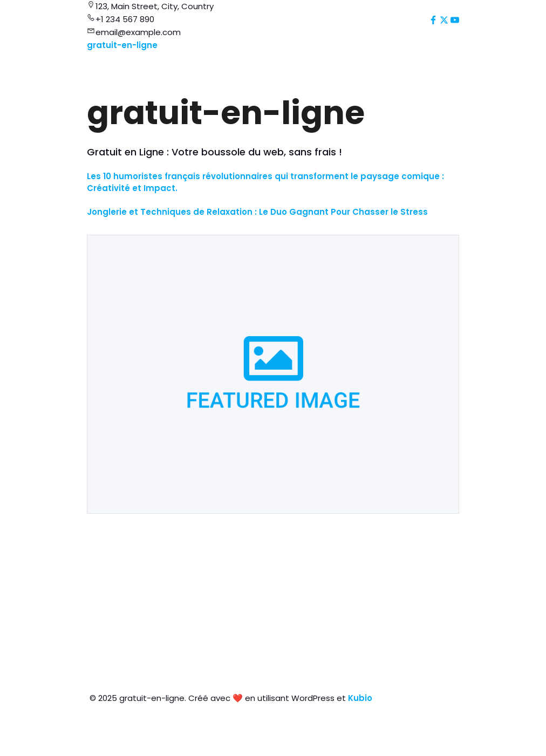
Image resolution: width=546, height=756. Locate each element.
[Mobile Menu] (455, 46)
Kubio (360, 698)
